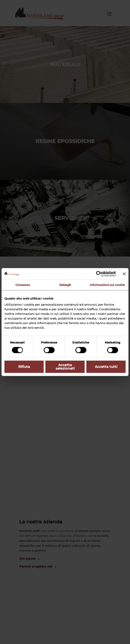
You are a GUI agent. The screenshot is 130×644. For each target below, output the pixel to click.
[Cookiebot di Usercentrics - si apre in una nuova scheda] (99, 274)
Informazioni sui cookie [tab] (107, 285)
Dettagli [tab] (65, 285)
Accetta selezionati (65, 367)
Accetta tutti (106, 367)
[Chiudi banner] (124, 274)
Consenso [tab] (23, 285)
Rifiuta (24, 367)
